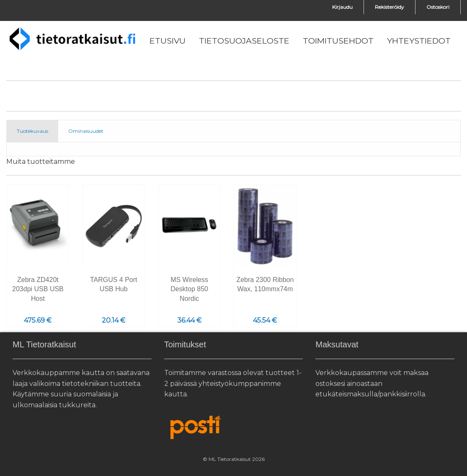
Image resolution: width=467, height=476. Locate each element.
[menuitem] (168, 41)
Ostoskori (438, 7)
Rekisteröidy (390, 7)
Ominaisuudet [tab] (86, 131)
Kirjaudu (342, 7)
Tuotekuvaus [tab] (32, 131)
